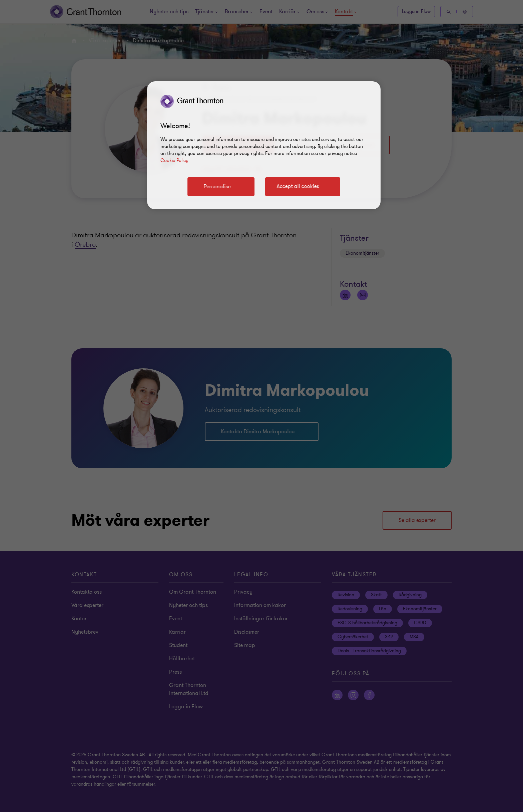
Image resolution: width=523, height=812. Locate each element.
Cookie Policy (174, 160)
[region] (264, 145)
